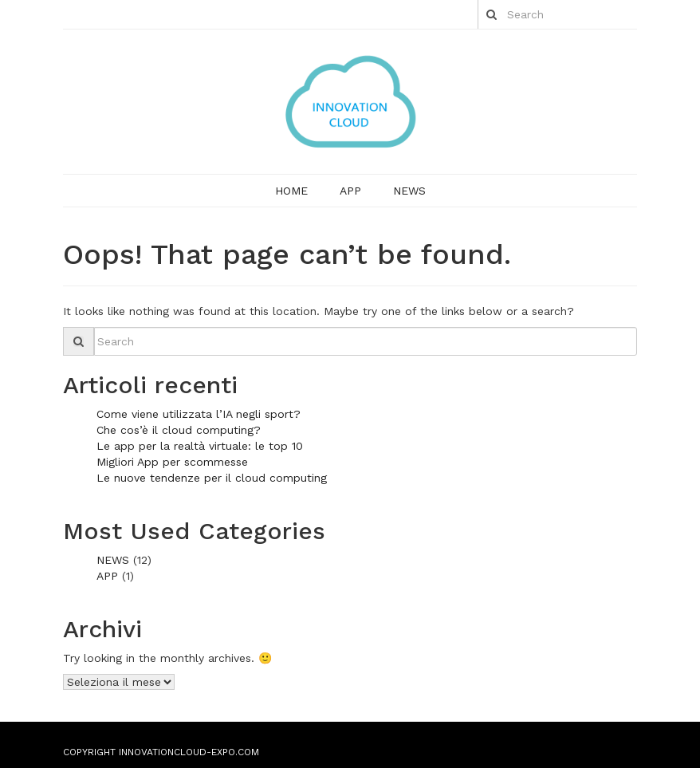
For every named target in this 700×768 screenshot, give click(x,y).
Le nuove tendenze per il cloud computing (212, 478)
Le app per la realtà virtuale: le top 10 (200, 446)
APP (350, 191)
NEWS (409, 191)
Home (291, 191)
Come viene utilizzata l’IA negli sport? (199, 414)
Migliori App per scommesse (172, 462)
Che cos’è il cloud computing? (179, 430)
